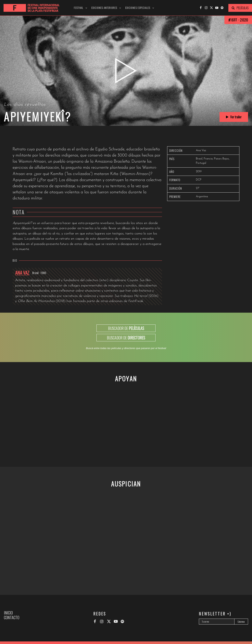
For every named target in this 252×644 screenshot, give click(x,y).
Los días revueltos (25, 105)
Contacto (12, 617)
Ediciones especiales (138, 8)
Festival (79, 8)
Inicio (8, 613)
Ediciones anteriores (104, 8)
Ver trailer (234, 117)
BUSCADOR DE (126, 328)
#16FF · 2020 (238, 20)
